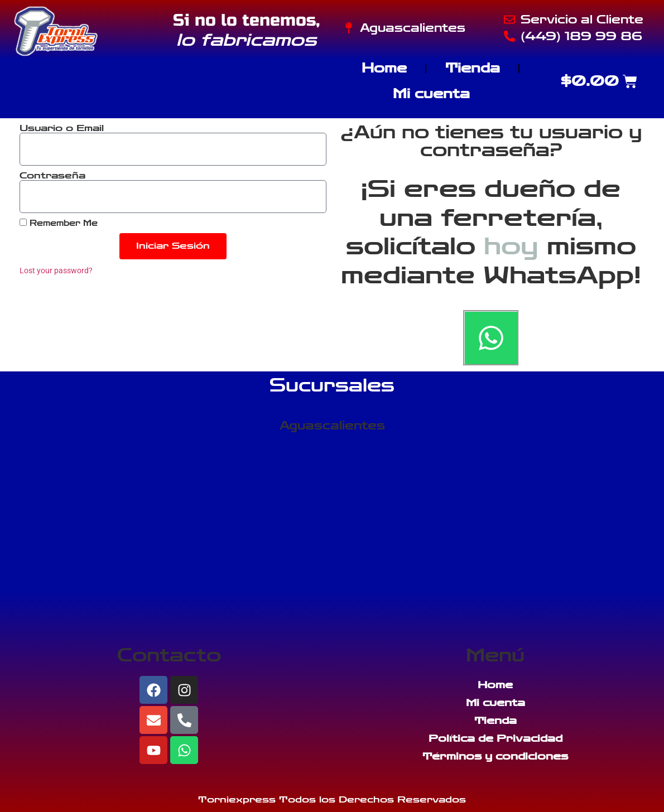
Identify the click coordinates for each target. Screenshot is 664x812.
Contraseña (52, 176)
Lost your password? (56, 270)
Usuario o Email (62, 128)
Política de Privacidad (495, 738)
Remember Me (59, 223)
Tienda (473, 68)
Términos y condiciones (495, 756)
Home (384, 68)
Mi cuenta (431, 94)
